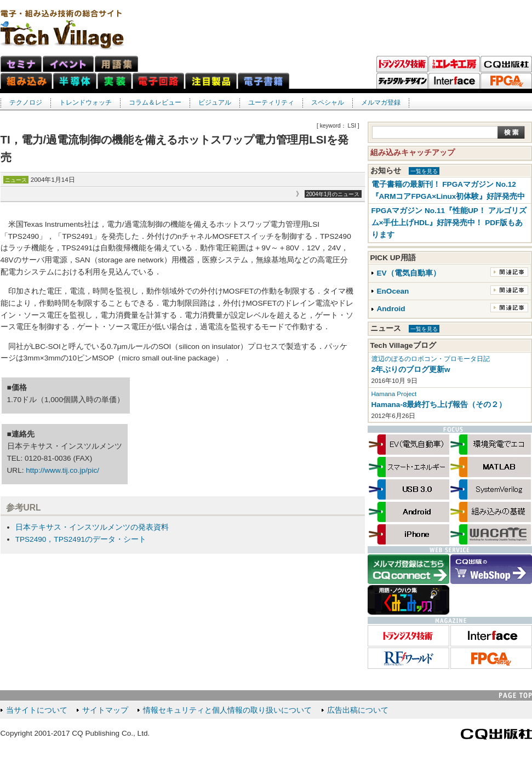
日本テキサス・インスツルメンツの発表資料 (92, 527)
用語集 (116, 64)
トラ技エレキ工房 (454, 64)
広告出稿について (358, 710)
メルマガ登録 (381, 102)
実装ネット (115, 81)
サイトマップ (105, 710)
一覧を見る (424, 171)
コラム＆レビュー (155, 102)
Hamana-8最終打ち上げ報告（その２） (439, 405)
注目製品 (211, 81)
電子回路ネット (158, 81)
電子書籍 (264, 81)
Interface (454, 81)
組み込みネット (26, 81)
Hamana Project (394, 394)
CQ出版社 (496, 734)
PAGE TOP (516, 695)
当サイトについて (37, 710)
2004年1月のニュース (333, 194)
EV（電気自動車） (409, 273)
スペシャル (328, 102)
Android (391, 309)
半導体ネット (75, 81)
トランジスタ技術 (402, 64)
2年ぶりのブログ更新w (411, 369)
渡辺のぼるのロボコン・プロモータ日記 (431, 359)
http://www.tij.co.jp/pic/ (62, 470)
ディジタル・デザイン (402, 81)
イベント (68, 64)
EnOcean (393, 291)
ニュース (16, 180)
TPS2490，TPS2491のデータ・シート (81, 539)
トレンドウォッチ (85, 102)
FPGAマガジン (506, 81)
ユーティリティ (271, 102)
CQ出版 (506, 64)
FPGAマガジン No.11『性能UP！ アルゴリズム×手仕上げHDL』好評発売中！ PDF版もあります (449, 223)
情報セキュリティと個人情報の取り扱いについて (227, 710)
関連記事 (509, 272)
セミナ (21, 64)
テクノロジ (26, 102)
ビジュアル (215, 102)
